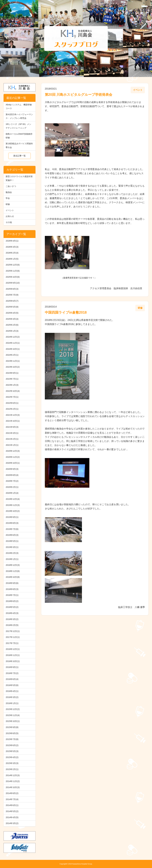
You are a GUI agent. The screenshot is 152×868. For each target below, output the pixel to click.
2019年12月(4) (13, 499)
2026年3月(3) (12, 247)
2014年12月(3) (13, 775)
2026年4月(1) (12, 241)
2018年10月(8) (13, 577)
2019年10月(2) (13, 511)
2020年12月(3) (13, 451)
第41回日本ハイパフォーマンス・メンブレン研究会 (19, 116)
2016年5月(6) (12, 685)
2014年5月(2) (12, 811)
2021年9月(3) (12, 427)
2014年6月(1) (12, 805)
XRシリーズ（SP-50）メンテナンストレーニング (18, 126)
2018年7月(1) (12, 595)
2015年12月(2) (13, 709)
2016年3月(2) (12, 697)
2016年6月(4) (12, 679)
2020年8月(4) (12, 475)
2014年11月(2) (13, 781)
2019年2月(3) (12, 553)
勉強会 (9, 192)
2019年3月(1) (12, 547)
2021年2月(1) (12, 439)
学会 (8, 198)
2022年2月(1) (12, 409)
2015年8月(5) (12, 733)
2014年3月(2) (12, 823)
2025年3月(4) (12, 319)
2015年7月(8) (12, 739)
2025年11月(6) (13, 271)
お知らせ (10, 216)
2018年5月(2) (12, 607)
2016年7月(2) (12, 673)
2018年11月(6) (13, 571)
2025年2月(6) (12, 325)
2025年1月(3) (12, 331)
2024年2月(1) (12, 355)
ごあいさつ (11, 186)
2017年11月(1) (13, 637)
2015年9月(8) (12, 727)
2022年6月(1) (12, 403)
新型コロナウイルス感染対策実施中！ (19, 178)
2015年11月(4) (13, 715)
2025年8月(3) (12, 289)
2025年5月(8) (12, 307)
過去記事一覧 (19, 156)
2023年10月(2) (13, 367)
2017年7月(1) (12, 643)
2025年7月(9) (12, 295)
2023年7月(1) (12, 379)
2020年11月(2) (13, 457)
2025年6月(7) (12, 301)
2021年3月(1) (12, 433)
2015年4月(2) (12, 757)
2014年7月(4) (12, 799)
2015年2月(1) (12, 769)
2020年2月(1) (12, 487)
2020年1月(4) (12, 493)
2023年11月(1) (13, 361)
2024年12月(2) (13, 337)
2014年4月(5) (12, 817)
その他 (9, 222)
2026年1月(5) (12, 259)
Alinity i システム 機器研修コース (19, 106)
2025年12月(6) (13, 265)
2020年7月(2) (12, 481)
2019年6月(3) (12, 535)
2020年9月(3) (12, 469)
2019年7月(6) (12, 529)
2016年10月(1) (13, 661)
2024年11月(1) (13, 343)
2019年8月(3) (12, 523)
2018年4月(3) (12, 613)
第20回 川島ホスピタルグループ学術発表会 (79, 95)
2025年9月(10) (13, 283)
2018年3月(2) (12, 619)
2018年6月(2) (12, 601)
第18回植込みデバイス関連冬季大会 (19, 145)
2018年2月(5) (12, 625)
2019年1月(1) (12, 559)
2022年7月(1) (12, 397)
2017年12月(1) (13, 631)
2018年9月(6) (12, 583)
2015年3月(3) (12, 763)
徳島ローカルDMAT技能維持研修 (19, 136)
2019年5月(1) (12, 541)
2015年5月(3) (12, 751)
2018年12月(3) (13, 565)
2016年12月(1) (13, 649)
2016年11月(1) (13, 655)
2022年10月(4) (13, 391)
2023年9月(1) (12, 373)
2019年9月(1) (12, 517)
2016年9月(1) (12, 667)
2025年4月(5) (12, 313)
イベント (10, 210)
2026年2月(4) (12, 253)
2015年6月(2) (12, 745)
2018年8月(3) (12, 589)
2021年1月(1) (12, 445)
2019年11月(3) (13, 505)
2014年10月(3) (13, 787)
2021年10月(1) (13, 421)
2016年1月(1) (12, 703)
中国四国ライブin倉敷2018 (66, 312)
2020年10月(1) (13, 463)
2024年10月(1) (13, 349)
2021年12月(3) (13, 415)
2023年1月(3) (12, 385)
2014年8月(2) (12, 793)
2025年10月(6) (13, 277)
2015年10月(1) (13, 721)
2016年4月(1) (12, 691)
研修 (8, 204)
